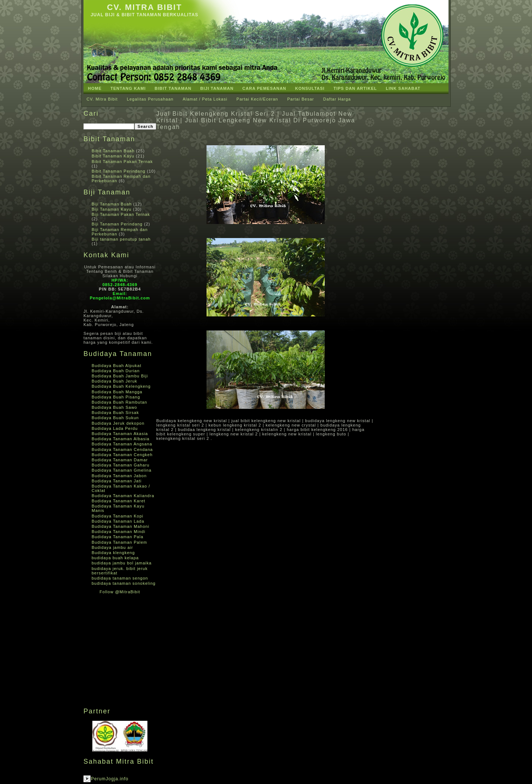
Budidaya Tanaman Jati (117, 481)
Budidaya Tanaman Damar (120, 460)
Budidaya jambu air (112, 547)
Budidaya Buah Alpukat (117, 366)
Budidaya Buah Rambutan (119, 402)
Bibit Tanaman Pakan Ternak (122, 162)
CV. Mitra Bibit (144, 7)
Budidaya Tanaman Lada (118, 521)
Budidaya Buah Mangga (117, 392)
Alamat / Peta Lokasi (205, 99)
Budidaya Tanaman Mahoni (120, 526)
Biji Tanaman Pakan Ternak (121, 214)
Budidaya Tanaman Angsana (122, 444)
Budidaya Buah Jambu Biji (120, 376)
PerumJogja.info (110, 779)
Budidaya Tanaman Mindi (118, 532)
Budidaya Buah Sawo (114, 407)
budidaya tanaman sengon (120, 578)
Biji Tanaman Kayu (112, 209)
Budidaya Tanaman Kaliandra (123, 496)
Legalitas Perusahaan (150, 99)
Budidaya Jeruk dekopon (118, 423)
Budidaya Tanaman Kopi (117, 516)
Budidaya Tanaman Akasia (120, 434)
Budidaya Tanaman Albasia (121, 439)
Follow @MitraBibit (120, 592)
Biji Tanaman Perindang (117, 224)
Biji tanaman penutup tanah (121, 239)
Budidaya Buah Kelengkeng (121, 386)
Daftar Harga (337, 99)
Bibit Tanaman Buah (113, 151)
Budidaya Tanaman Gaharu (121, 465)
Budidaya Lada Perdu (115, 428)
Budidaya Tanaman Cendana (122, 449)
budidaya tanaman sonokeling (124, 583)
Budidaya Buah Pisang (116, 397)
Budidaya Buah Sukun (115, 418)
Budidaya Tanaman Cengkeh (122, 455)
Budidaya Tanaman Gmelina (122, 470)
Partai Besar (301, 99)
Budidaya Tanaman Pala (117, 537)
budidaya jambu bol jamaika (122, 563)
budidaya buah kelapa (115, 558)
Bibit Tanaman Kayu (113, 156)
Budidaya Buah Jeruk (115, 381)
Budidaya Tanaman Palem (119, 542)
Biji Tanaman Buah (112, 204)
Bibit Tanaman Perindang (119, 171)
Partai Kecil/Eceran (257, 99)
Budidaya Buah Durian (116, 371)
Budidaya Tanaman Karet (118, 501)
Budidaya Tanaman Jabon (119, 476)
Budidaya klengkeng (113, 553)
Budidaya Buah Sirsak (115, 413)
